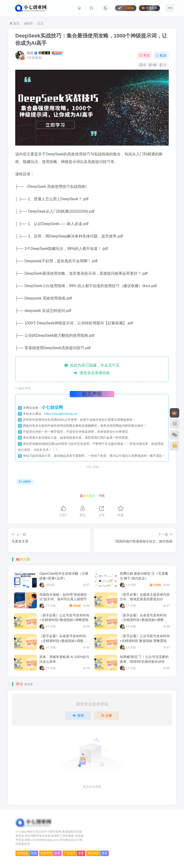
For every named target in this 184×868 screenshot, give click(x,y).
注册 (106, 715)
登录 (78, 715)
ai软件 (28, 23)
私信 (161, 55)
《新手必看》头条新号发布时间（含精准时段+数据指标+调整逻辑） (63, 641)
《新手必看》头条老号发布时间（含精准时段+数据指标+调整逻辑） (143, 620)
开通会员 (149, 8)
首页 (15, 23)
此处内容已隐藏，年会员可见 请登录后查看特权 (92, 369)
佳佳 (30, 53)
